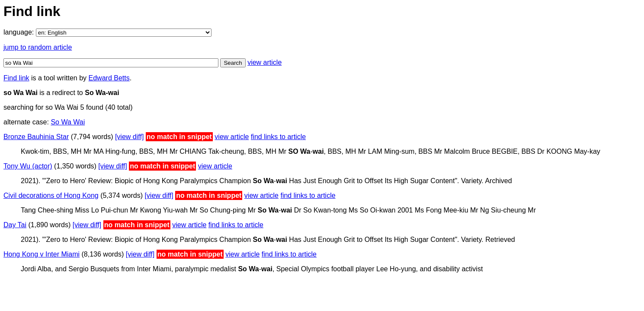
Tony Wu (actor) (28, 166)
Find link (16, 78)
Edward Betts (109, 78)
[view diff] (129, 137)
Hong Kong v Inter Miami (42, 254)
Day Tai (15, 225)
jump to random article (38, 47)
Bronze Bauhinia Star (36, 137)
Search (233, 63)
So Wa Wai (68, 122)
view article (264, 62)
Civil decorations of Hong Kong (51, 195)
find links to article (278, 137)
